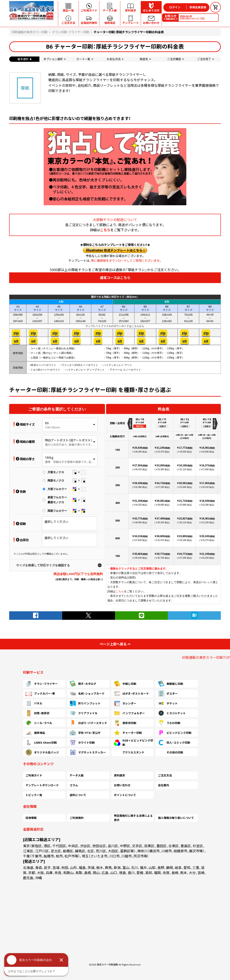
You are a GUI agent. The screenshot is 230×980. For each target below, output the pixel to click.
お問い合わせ (122, 785)
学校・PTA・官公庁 (85, 733)
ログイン (175, 7)
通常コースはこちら (115, 278)
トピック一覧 (34, 795)
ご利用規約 (77, 818)
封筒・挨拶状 (37, 713)
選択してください (56, 522)
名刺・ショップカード (87, 694)
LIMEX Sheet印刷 (41, 743)
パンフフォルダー (129, 713)
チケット (168, 703)
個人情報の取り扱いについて (176, 818)
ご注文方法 (165, 775)
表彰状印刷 (125, 723)
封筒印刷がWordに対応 (192, 17)
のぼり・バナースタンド (88, 723)
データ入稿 (77, 775)
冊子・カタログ (83, 684)
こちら (105, 230)
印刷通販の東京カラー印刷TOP (206, 658)
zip (16, 333)
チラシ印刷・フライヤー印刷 (71, 32)
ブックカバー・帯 (40, 694)
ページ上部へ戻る (115, 644)
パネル (34, 703)
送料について (78, 795)
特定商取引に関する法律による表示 (133, 818)
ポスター (168, 694)
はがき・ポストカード (131, 694)
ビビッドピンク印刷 (175, 733)
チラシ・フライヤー (42, 684)
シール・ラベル (39, 723)
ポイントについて (125, 795)
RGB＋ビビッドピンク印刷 (134, 743)
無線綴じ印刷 (171, 684)
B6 (47, 423)
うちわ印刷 (169, 723)
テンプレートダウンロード (42, 785)
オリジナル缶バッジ (42, 752)
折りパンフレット (85, 703)
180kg (49, 457)
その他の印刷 (171, 752)
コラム (74, 785)
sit (16, 341)
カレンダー (125, 703)
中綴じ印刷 (125, 684)
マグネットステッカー (88, 752)
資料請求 (119, 775)
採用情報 (31, 818)
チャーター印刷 (128, 733)
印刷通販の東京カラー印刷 (30, 32)
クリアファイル (84, 713)
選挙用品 (35, 733)
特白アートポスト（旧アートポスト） (69, 440)
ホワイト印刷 (82, 743)
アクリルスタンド (129, 752)
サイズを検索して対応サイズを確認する (43, 565)
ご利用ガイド (34, 775)
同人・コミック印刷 (174, 743)
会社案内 (164, 785)
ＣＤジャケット (172, 713)
